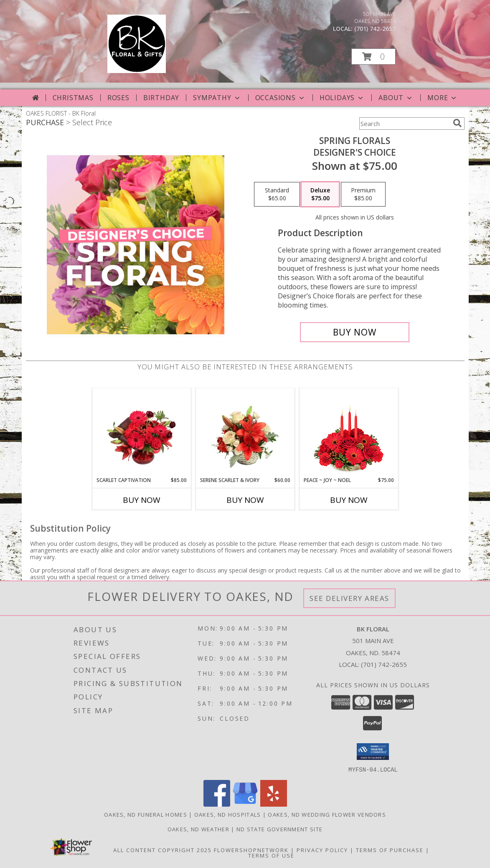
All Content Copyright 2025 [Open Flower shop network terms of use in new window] (162, 850)
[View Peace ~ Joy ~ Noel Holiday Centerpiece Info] (349, 432)
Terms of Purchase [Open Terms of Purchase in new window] (390, 850)
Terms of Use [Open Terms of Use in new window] (271, 855)
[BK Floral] (137, 71)
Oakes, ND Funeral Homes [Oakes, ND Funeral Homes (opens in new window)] (146, 814)
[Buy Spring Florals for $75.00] (355, 332)
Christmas (73, 98)
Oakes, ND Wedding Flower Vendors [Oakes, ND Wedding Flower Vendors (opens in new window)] (327, 814)
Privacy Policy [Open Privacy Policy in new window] (322, 850)
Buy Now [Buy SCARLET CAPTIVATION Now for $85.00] (142, 500)
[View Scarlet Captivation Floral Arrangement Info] (141, 432)
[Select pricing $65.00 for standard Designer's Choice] (277, 194)
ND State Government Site (279, 829)
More (443, 98)
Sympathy (217, 98)
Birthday (161, 98)
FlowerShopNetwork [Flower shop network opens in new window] (251, 850)
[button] (373, 57)
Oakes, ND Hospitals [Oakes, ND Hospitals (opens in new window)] (228, 814)
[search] (457, 123)
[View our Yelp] (274, 804)
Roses (118, 98)
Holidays (342, 98)
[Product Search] (404, 124)
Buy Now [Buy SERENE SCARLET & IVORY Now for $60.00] (245, 500)
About (396, 98)
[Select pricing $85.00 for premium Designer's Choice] (363, 194)
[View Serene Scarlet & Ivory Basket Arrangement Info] (245, 432)
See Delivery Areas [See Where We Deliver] (349, 598)
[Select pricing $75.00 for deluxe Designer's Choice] (320, 194)
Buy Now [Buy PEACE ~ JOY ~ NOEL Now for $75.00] (349, 500)
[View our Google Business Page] (245, 804)
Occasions (281, 98)
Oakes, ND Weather (198, 829)
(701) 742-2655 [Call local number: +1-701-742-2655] (375, 29)
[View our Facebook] (217, 804)
